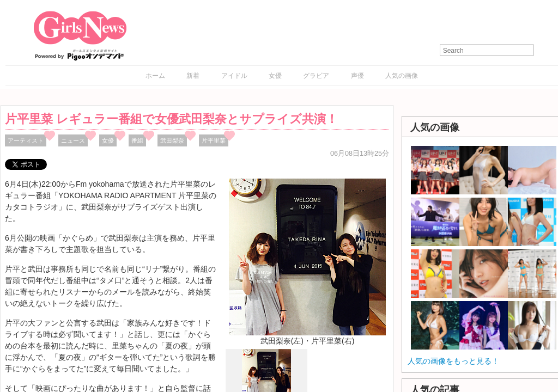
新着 (193, 76)
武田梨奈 (172, 140)
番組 (137, 140)
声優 (357, 76)
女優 (275, 76)
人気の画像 (402, 76)
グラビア (316, 76)
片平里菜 (214, 140)
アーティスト (26, 140)
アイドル (234, 76)
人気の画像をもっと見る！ (453, 361)
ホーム (155, 76)
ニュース (73, 140)
